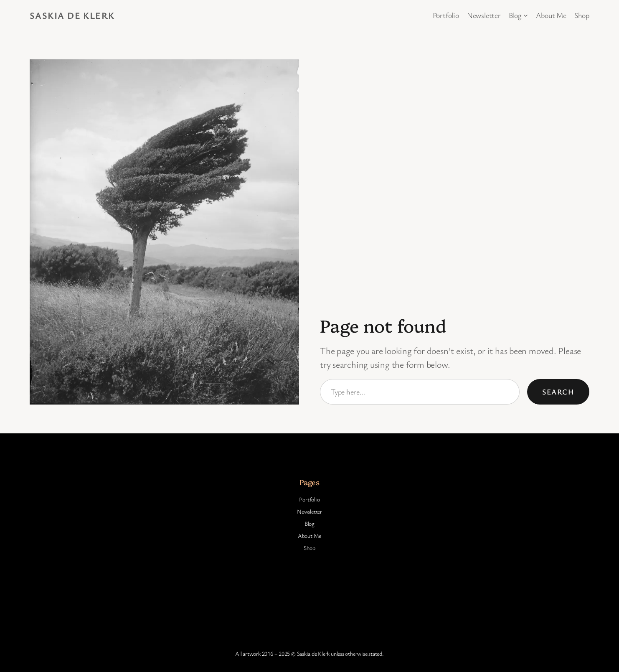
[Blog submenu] (526, 15)
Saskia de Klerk (72, 15)
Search (558, 392)
